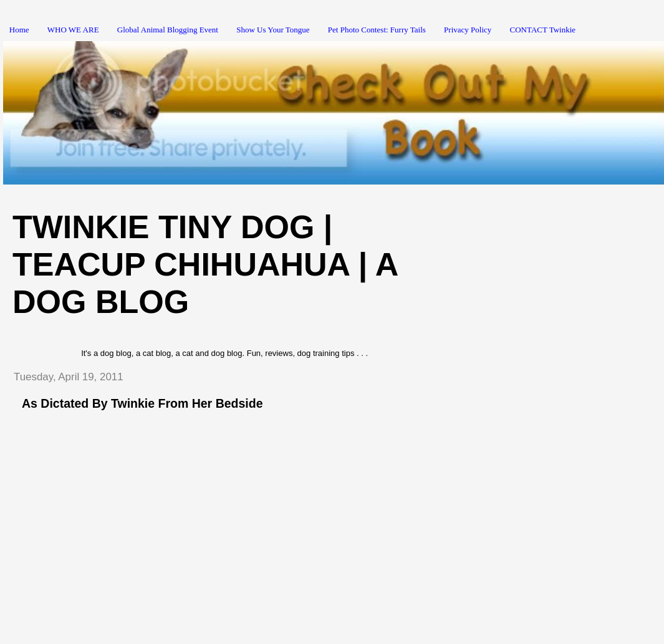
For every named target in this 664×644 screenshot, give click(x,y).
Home (19, 30)
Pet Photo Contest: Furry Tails (377, 30)
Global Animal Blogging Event (168, 30)
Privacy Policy (468, 30)
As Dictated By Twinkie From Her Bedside (142, 403)
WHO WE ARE (73, 30)
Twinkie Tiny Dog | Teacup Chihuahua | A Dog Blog (205, 264)
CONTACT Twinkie (543, 30)
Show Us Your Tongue (273, 30)
